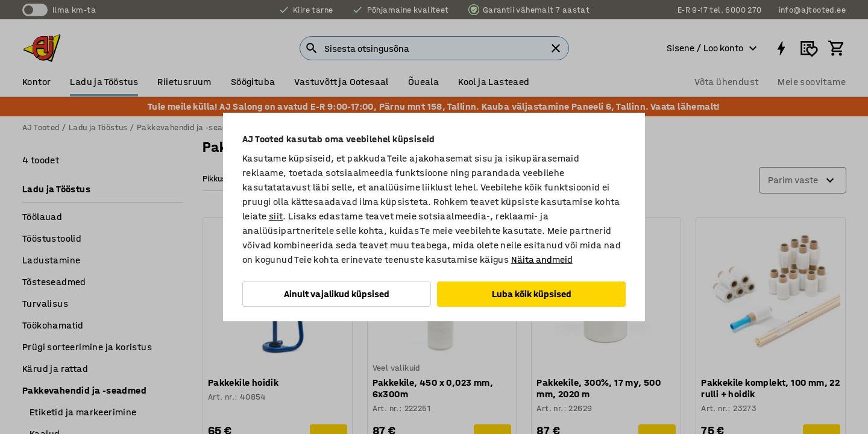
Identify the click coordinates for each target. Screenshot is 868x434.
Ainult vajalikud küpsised (337, 294)
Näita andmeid (542, 259)
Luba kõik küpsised (532, 294)
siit (276, 216)
